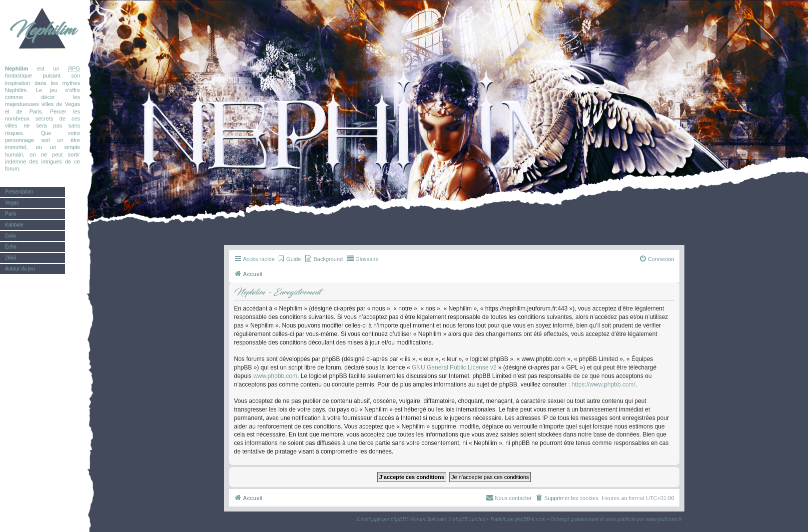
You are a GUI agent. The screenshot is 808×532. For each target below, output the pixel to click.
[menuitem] (289, 259)
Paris (11, 214)
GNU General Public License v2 (454, 367)
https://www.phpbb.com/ (604, 384)
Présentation (19, 192)
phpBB (398, 519)
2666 (11, 258)
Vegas (12, 203)
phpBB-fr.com (531, 519)
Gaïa (11, 236)
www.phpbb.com (275, 376)
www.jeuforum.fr (664, 519)
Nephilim (43, 30)
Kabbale (14, 225)
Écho (11, 247)
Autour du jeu (20, 269)
